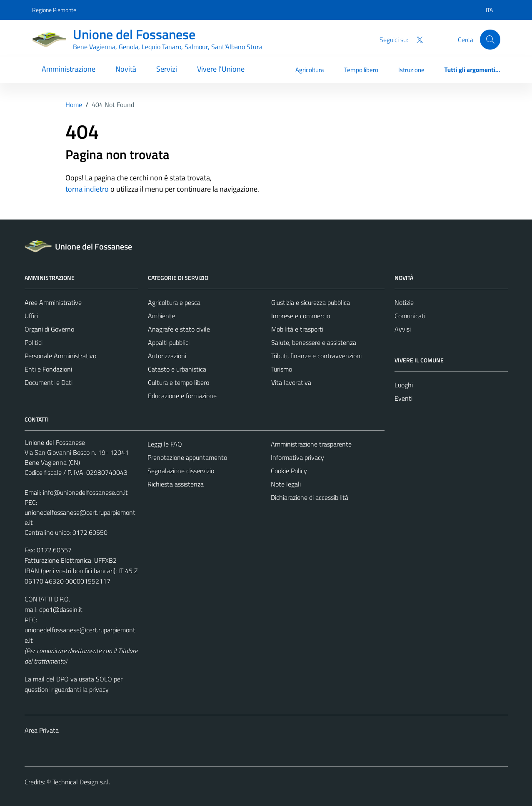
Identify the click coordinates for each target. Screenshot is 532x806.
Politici (34, 342)
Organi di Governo (49, 329)
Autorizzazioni (167, 356)
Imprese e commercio (301, 316)
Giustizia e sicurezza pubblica (311, 302)
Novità (126, 69)
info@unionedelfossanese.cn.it (85, 492)
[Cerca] (490, 40)
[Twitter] (416, 39)
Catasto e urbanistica (177, 369)
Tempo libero (361, 70)
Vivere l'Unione (221, 69)
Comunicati (410, 316)
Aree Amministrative (53, 302)
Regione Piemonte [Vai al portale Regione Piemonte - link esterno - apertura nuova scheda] (54, 10)
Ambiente (161, 316)
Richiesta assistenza (176, 484)
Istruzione (411, 70)
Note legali (286, 484)
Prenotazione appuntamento (187, 457)
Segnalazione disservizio (181, 471)
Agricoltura (310, 70)
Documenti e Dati (49, 382)
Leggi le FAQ (165, 444)
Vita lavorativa (291, 382)
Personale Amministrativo (60, 356)
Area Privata (42, 730)
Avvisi (403, 329)
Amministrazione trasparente (311, 444)
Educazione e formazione (182, 396)
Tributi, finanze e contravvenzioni (316, 356)
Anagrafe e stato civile (179, 329)
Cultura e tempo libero (179, 382)
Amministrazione (69, 69)
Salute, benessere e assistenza (314, 342)
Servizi (167, 69)
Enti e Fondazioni (48, 369)
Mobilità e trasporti (297, 329)
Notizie (404, 302)
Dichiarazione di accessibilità (310, 497)
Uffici (31, 316)
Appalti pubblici (169, 342)
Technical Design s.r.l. (81, 782)
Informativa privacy (297, 457)
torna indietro (87, 189)
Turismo (282, 369)
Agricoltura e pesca (174, 302)
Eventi (403, 398)
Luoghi (404, 385)
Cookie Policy (289, 471)
